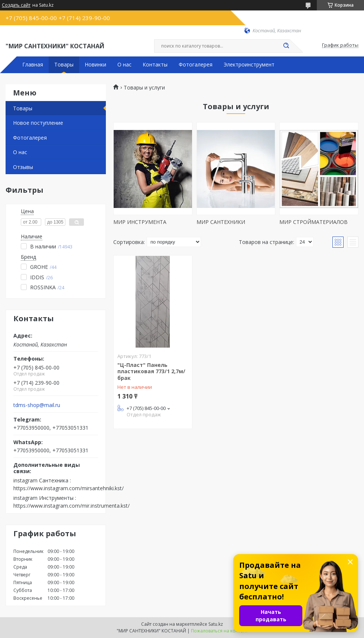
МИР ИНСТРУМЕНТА (140, 222)
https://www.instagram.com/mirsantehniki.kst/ (69, 488)
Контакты (155, 65)
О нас (124, 65)
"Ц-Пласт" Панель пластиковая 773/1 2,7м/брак (151, 371)
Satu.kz (216, 624)
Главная (33, 65)
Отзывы (23, 167)
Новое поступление (38, 123)
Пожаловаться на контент (219, 631)
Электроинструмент (249, 65)
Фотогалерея (196, 65)
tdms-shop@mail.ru (37, 405)
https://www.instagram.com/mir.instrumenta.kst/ (71, 506)
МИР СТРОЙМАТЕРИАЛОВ (313, 222)
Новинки (95, 65)
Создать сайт (16, 5)
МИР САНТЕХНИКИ (221, 222)
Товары (64, 65)
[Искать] (286, 46)
